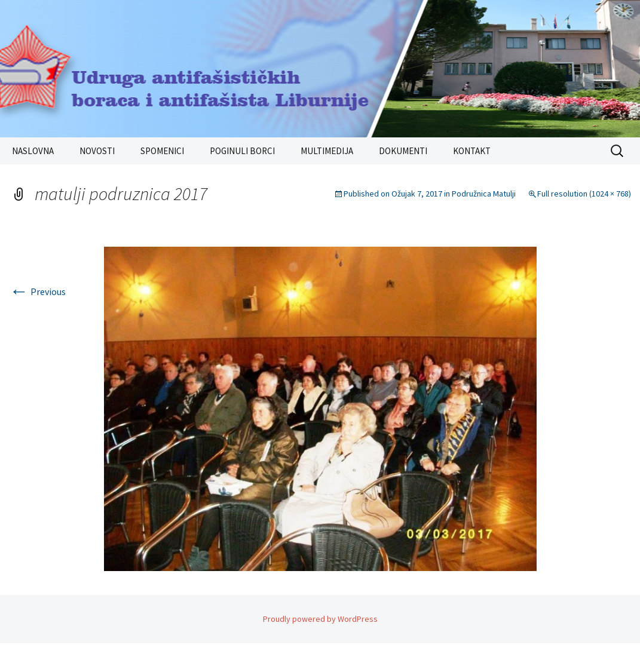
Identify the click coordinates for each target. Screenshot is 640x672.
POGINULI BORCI (242, 151)
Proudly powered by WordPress (320, 619)
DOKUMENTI (403, 151)
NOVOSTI (97, 151)
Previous (38, 291)
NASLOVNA (33, 151)
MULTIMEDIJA (327, 151)
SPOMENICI (162, 151)
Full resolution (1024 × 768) (584, 194)
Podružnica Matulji (484, 194)
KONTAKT (472, 151)
